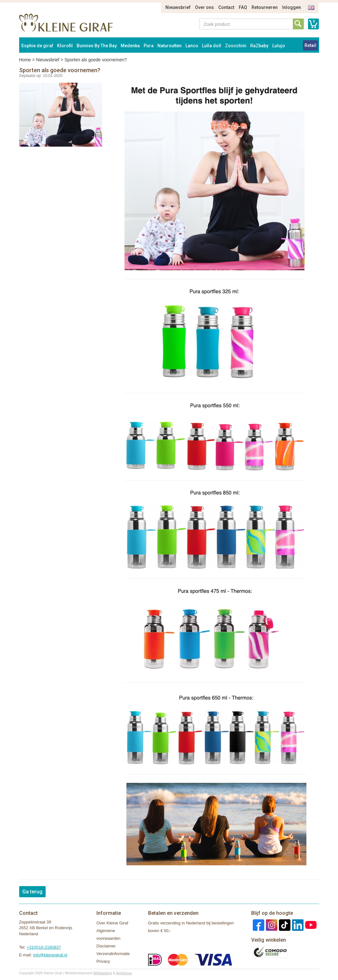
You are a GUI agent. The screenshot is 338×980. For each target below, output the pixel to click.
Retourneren (265, 7)
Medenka (130, 46)
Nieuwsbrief (178, 7)
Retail (310, 45)
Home (25, 60)
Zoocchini (236, 46)
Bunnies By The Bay (97, 46)
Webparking (103, 973)
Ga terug (32, 892)
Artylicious (124, 973)
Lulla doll (212, 46)
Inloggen (292, 7)
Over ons (204, 7)
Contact (226, 7)
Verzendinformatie (113, 954)
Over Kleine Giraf (112, 923)
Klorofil (65, 46)
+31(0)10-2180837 (44, 947)
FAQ (243, 7)
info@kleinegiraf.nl (50, 955)
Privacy (103, 961)
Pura (149, 46)
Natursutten (169, 46)
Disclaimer (106, 946)
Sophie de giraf (37, 46)
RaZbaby (259, 46)
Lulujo (279, 46)
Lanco (192, 46)
